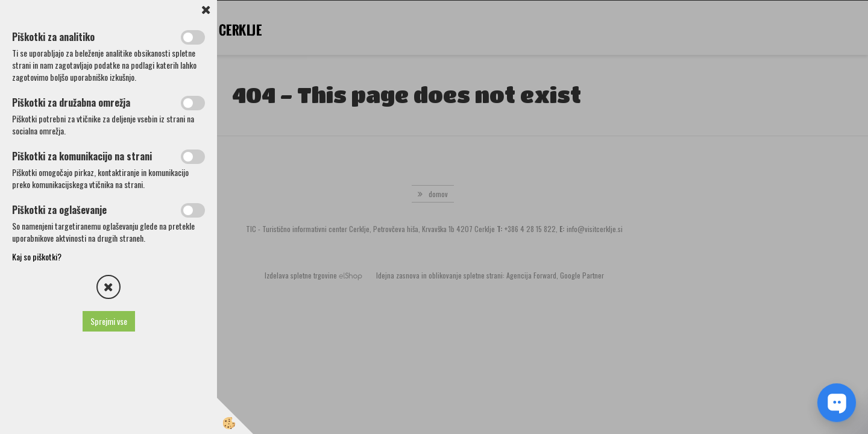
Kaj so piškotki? (37, 256)
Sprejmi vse (109, 321)
